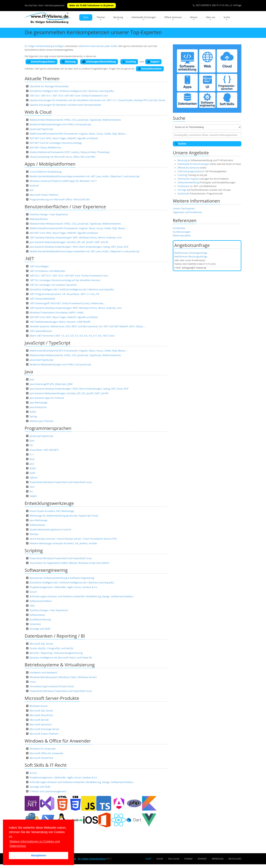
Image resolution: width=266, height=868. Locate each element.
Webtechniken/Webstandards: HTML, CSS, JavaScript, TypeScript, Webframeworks (75, 120)
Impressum (217, 859)
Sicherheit (35, 624)
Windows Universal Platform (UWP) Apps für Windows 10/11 (63, 181)
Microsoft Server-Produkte (52, 698)
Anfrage (237, 5)
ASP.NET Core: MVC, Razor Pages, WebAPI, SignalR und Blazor (64, 138)
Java (29, 372)
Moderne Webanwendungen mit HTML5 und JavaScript (60, 124)
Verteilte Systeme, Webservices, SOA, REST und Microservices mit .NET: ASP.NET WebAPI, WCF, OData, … (88, 326)
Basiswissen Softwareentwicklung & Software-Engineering (62, 578)
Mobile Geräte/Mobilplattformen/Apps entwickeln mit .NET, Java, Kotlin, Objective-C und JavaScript (85, 176)
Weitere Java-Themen (42, 421)
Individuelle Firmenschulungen (193, 164)
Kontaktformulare (150, 69)
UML (32, 606)
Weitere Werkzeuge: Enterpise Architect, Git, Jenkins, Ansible (63, 543)
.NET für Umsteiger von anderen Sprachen (53, 285)
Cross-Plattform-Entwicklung (46, 172)
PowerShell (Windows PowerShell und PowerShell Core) (61, 482)
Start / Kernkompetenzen (51, 5)
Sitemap (188, 859)
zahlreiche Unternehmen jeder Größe (98, 46)
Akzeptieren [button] (39, 855)
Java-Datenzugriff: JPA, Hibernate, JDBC (51, 384)
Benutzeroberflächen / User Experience (65, 207)
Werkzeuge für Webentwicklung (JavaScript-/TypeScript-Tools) (64, 516)
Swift (32, 473)
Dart (32, 441)
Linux (33, 682)
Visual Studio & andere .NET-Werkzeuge (52, 511)
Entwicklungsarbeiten (41, 62)
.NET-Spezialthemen (41, 331)
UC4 (32, 487)
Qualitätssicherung (40, 619)
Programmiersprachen (48, 428)
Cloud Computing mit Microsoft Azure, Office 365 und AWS (62, 157)
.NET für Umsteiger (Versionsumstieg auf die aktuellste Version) (65, 280)
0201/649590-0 (204, 5)
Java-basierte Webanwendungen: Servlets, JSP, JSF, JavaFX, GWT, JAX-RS (69, 242)
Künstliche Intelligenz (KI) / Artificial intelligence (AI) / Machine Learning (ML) (72, 91)
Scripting (34, 550)
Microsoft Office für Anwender (47, 753)
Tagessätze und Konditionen (187, 212)
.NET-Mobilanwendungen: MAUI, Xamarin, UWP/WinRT (60, 322)
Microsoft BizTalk (39, 720)
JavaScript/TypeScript (41, 129)
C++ (32, 454)
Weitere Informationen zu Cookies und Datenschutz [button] (35, 844)
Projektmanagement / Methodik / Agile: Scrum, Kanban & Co (63, 587)
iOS (32, 190)
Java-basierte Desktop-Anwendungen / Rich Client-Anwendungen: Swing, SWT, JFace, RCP (79, 247)
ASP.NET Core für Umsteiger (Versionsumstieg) (56, 143)
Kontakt (202, 859)
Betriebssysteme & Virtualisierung (60, 665)
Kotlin (33, 412)
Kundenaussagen (182, 232)
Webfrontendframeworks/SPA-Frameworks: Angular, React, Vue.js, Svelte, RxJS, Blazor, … (79, 134)
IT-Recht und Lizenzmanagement (48, 791)
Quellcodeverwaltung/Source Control (50, 529)
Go (31, 491)
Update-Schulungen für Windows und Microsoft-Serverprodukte (65, 105)
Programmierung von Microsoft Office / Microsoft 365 (60, 199)
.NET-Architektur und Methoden (48, 271)
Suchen (181, 144)
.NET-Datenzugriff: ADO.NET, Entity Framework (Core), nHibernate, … (68, 303)
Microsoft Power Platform (44, 195)
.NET (29, 258)
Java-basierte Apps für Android (47, 398)
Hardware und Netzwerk (43, 672)
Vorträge (182, 190)
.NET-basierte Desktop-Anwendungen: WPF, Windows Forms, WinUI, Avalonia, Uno (76, 237)
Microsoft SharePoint (41, 715)
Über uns (211, 17)
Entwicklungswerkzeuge (49, 503)
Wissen (194, 17)
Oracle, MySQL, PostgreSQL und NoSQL (52, 648)
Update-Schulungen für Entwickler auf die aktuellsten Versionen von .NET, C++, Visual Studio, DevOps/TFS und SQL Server (98, 100)
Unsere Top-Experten (184, 209)
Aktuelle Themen (42, 78)
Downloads (183, 194)
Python (34, 478)
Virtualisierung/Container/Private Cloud (52, 686)
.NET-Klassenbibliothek (42, 299)
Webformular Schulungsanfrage (191, 253)
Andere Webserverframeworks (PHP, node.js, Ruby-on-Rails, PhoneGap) (70, 152)
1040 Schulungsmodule (190, 171)
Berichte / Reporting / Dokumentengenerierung (56, 653)
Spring (33, 416)
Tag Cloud (174, 859)
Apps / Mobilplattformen (50, 164)
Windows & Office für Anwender (58, 741)
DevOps (34, 534)
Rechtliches (235, 859)
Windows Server (39, 706)
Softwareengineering (46, 570)
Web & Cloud (38, 112)
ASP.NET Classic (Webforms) (45, 147)
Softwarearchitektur (41, 601)
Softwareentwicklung (188, 182)
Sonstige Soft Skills (40, 629)
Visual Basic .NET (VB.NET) (44, 450)
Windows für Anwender (43, 749)
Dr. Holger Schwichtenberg (92, 859)
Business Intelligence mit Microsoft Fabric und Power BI (61, 658)
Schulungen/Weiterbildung (99, 62)
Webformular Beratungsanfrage (191, 257)
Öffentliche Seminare (188, 168)
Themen (101, 17)
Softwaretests (37, 525)
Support (153, 62)
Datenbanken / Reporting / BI (55, 636)
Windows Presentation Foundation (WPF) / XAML (57, 312)
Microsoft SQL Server (41, 644)
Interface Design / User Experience (49, 214)
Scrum (33, 592)
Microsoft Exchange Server (45, 729)
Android (34, 186)
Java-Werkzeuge (39, 402)
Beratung (118, 17)
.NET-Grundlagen (39, 266)
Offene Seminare (173, 17)
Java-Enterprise (38, 407)
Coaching (129, 62)
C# (31, 445)
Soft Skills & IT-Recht (46, 765)
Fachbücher (183, 186)
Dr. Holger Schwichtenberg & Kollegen (44, 46)
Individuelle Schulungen (144, 17)
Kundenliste (179, 228)
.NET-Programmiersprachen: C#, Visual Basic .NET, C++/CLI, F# (64, 294)
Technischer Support (188, 179)
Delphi (33, 496)
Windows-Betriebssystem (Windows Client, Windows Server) (63, 677)
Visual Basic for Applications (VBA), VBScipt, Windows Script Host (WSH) (69, 563)
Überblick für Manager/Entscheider (49, 86)
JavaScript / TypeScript (48, 343)
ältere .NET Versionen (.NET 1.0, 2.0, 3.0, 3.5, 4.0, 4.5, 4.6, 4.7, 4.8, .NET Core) (72, 336)
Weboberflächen (39, 219)
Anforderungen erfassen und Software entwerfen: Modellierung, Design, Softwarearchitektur (82, 596)
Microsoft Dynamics (41, 724)
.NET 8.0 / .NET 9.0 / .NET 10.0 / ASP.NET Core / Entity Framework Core (69, 96)
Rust (32, 459)
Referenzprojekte (182, 236)
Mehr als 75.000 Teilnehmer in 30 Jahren (92, 5)
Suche (227, 17)
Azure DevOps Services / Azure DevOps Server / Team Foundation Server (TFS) (73, 539)
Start (86, 17)
